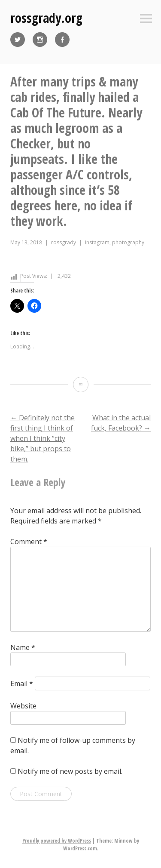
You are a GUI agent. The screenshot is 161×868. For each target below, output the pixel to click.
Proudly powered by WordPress (57, 841)
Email (22, 683)
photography (128, 242)
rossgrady (64, 242)
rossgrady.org (46, 18)
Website (23, 706)
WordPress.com (80, 848)
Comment (29, 542)
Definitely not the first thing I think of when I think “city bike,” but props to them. (43, 438)
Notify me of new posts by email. (70, 771)
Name (23, 647)
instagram (97, 242)
